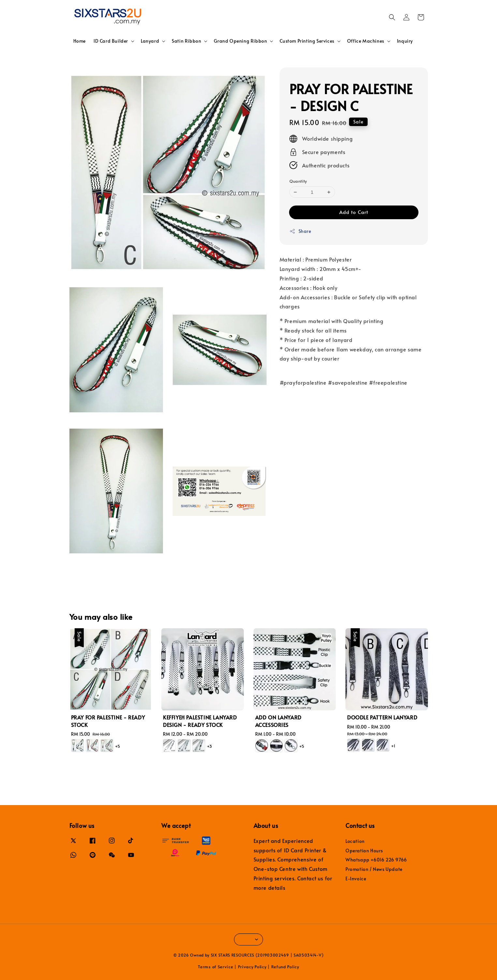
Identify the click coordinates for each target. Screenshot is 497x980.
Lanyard (150, 41)
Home (80, 41)
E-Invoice (356, 879)
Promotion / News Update (374, 869)
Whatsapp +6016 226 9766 (376, 860)
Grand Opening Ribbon (240, 41)
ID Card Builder (111, 41)
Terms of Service (215, 967)
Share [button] (300, 231)
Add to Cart (354, 212)
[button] (392, 17)
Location (355, 841)
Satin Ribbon (186, 41)
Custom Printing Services (307, 41)
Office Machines (366, 41)
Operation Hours (364, 851)
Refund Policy (285, 967)
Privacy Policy (252, 967)
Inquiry (405, 41)
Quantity (298, 181)
